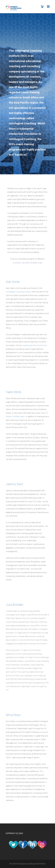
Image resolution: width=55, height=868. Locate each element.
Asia (23, 263)
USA (31, 263)
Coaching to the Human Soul (35, 345)
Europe (39, 263)
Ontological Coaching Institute (18, 292)
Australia (16, 263)
